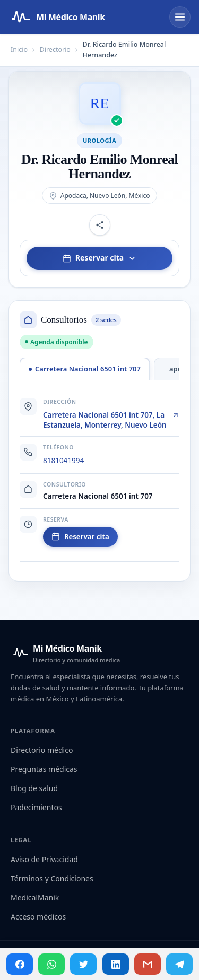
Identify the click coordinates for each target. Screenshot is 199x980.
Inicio (19, 50)
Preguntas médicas (44, 769)
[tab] (85, 369)
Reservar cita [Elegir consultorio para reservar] (99, 258)
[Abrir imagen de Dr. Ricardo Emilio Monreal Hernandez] (100, 103)
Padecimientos (36, 807)
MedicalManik (35, 897)
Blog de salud (34, 788)
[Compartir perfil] (100, 225)
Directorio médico (42, 750)
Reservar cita (80, 536)
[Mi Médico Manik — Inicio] (65, 653)
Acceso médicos (38, 917)
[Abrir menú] (180, 17)
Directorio (55, 50)
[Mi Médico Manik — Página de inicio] (57, 17)
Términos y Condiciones (52, 878)
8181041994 (63, 461)
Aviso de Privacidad (44, 859)
